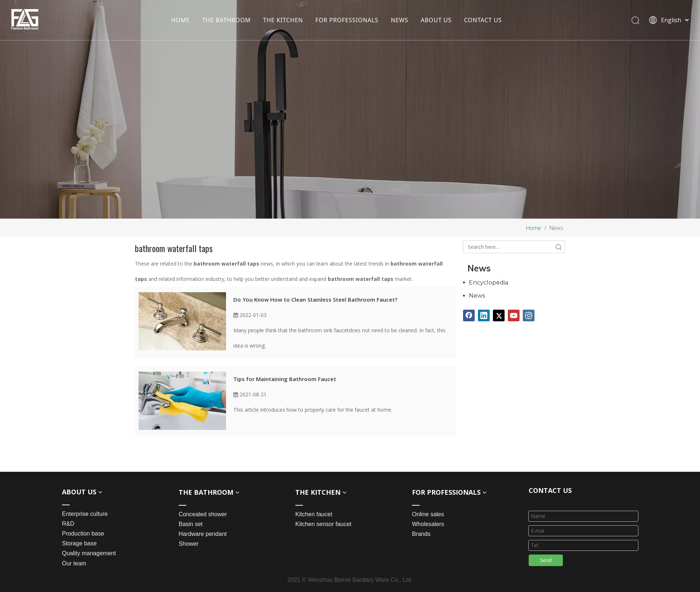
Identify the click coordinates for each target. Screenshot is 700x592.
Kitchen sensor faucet (323, 524)
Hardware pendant (203, 534)
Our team (74, 563)
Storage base (79, 543)
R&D (68, 524)
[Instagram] (529, 315)
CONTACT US (483, 20)
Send (546, 560)
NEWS (400, 20)
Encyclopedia (489, 283)
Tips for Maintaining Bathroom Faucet (285, 379)
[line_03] (534, 501)
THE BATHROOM (226, 20)
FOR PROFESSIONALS (347, 20)
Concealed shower (203, 514)
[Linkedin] (484, 315)
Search (559, 247)
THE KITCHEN (283, 20)
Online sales (428, 514)
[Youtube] (514, 315)
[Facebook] (469, 315)
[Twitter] (499, 315)
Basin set (191, 524)
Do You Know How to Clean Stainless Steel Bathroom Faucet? (315, 299)
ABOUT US (436, 20)
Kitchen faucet (314, 514)
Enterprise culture (85, 514)
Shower (188, 544)
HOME (180, 20)
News (477, 296)
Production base (83, 534)
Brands (421, 534)
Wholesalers (428, 524)
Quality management (89, 553)
